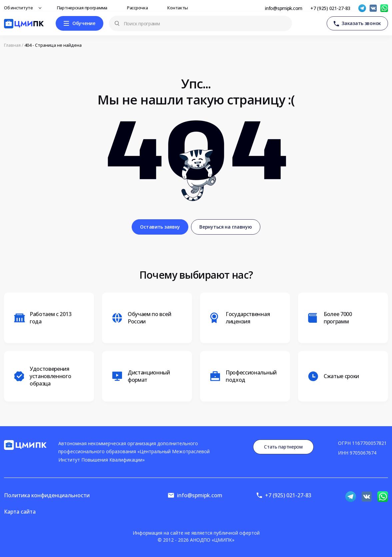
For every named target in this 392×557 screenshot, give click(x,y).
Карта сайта (20, 512)
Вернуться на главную (225, 227)
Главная (12, 45)
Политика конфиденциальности (47, 495)
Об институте (20, 8)
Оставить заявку (160, 227)
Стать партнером (283, 447)
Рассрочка (139, 8)
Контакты (179, 8)
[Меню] (79, 23)
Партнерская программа (84, 8)
